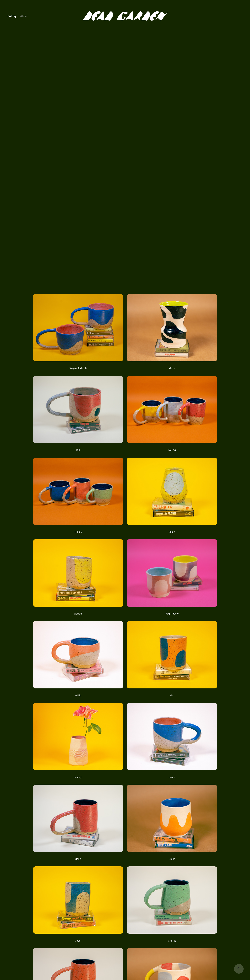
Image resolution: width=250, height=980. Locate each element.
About (24, 16)
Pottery (12, 16)
